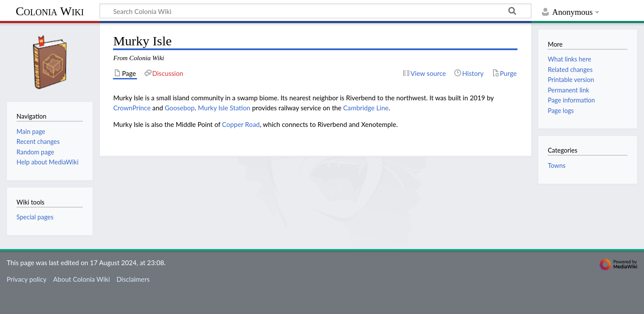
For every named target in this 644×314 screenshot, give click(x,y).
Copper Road (241, 124)
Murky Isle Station (224, 108)
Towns (557, 166)
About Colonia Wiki (82, 279)
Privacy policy (26, 279)
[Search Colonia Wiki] (315, 11)
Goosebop (180, 108)
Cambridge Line (366, 108)
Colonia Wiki (50, 11)
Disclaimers (133, 279)
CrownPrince (132, 108)
